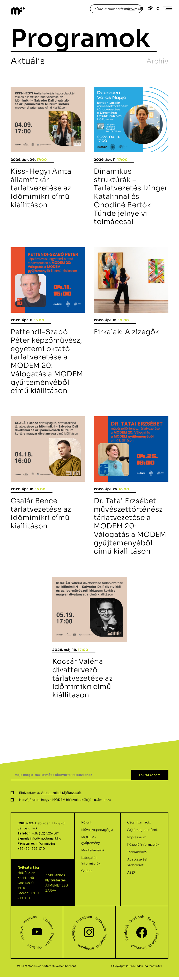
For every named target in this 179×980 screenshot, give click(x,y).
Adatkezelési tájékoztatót (61, 813)
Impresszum (137, 858)
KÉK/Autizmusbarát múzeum (116, 9)
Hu (131, 8)
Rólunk (87, 843)
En (140, 8)
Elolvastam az (50, 813)
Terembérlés (137, 872)
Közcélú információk (143, 865)
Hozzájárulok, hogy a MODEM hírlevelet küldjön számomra (65, 820)
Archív (157, 61)
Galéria (87, 891)
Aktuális (28, 61)
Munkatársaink (93, 871)
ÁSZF (131, 893)
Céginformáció (139, 843)
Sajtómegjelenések (142, 850)
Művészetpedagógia (97, 850)
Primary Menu (169, 9)
